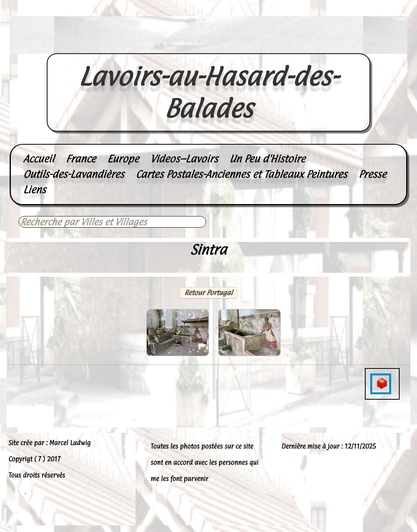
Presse (373, 174)
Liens (35, 190)
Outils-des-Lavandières (74, 174)
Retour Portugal (209, 293)
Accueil (39, 159)
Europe (123, 159)
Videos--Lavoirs (184, 159)
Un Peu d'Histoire (267, 159)
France (81, 159)
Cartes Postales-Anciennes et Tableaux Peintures (241, 174)
